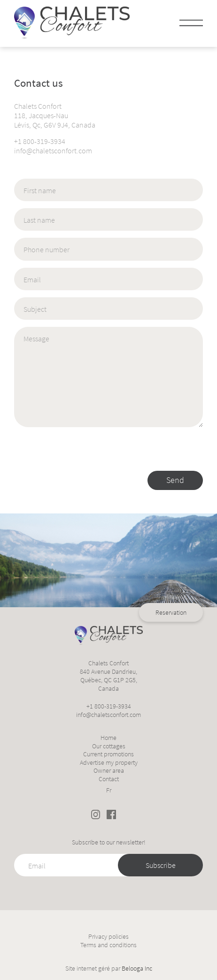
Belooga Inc (137, 968)
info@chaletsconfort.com (53, 151)
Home (108, 738)
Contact (109, 779)
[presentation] (85, 452)
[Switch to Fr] (109, 789)
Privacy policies (108, 937)
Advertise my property (109, 763)
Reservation (171, 502)
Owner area (109, 771)
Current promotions (108, 754)
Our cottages (109, 746)
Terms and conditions (108, 945)
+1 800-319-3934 (40, 141)
